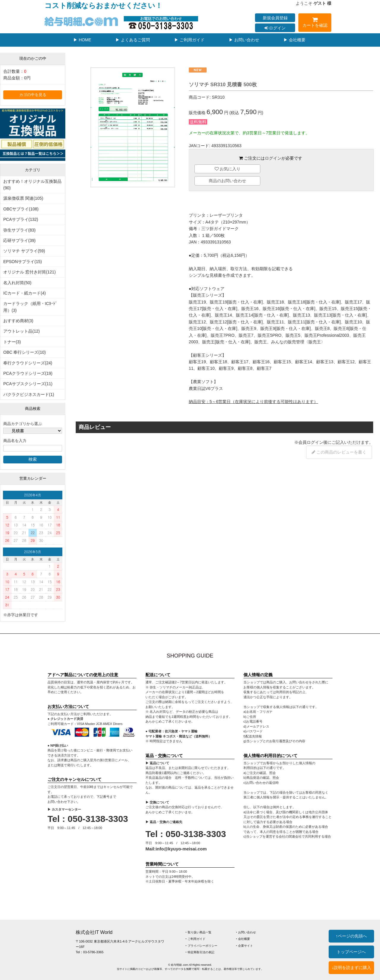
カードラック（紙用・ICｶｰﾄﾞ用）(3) (30, 307)
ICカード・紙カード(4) (24, 293)
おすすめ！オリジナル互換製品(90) (32, 185)
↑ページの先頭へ (351, 936)
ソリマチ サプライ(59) (24, 251)
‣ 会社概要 (243, 939)
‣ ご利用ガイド (195, 939)
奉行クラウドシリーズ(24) (28, 363)
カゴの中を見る (33, 95)
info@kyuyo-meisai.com (181, 849)
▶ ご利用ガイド (189, 40)
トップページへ (351, 952)
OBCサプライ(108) (21, 209)
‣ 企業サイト (244, 946)
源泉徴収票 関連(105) (23, 198)
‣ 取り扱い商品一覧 (198, 932)
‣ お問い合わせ (246, 932)
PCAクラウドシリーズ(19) (28, 373)
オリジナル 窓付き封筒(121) (30, 272)
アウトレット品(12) (22, 331)
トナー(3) (12, 342)
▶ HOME (82, 40)
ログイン (275, 28)
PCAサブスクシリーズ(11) (28, 384)
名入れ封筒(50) (17, 283)
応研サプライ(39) (19, 240)
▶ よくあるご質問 (133, 40)
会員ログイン (311, 442)
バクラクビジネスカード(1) (29, 394)
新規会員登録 (275, 18)
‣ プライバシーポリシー (201, 946)
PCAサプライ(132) (21, 219)
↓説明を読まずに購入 (351, 968)
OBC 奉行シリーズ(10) (24, 352)
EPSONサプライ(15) (23, 262)
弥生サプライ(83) (19, 230)
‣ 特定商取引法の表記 (200, 952)
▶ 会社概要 (294, 40)
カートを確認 (315, 23)
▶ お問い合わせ (244, 40)
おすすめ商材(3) (18, 321)
